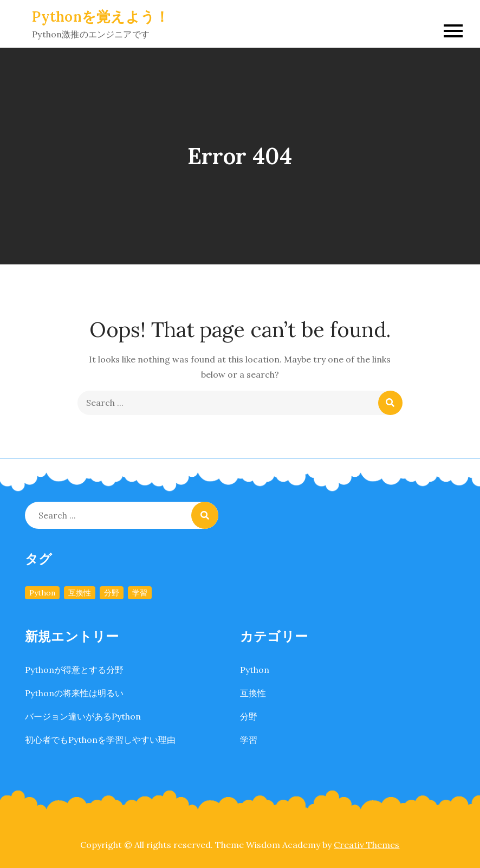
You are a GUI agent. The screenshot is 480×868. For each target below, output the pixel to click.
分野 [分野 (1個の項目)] (112, 593)
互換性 (253, 693)
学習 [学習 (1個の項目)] (140, 593)
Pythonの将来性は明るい (74, 693)
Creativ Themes (367, 845)
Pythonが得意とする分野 (74, 670)
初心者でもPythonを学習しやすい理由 (100, 740)
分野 (249, 716)
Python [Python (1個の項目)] (42, 593)
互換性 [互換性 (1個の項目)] (80, 593)
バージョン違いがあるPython (83, 716)
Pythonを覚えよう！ (100, 17)
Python (255, 670)
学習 (249, 740)
